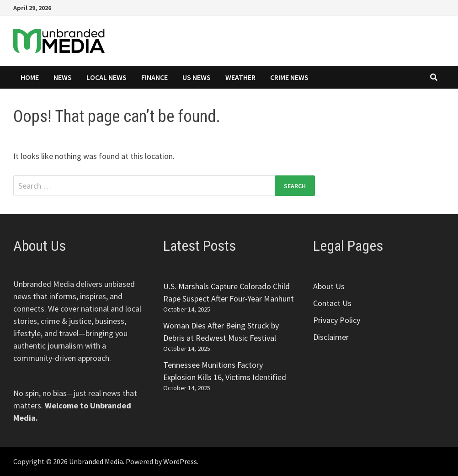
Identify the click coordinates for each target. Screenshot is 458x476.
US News (197, 77)
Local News (107, 77)
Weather (240, 77)
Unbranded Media (96, 461)
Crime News (289, 77)
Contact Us (332, 303)
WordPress (180, 461)
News (63, 77)
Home (30, 77)
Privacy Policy (337, 320)
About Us (329, 286)
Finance (154, 77)
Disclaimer (331, 337)
